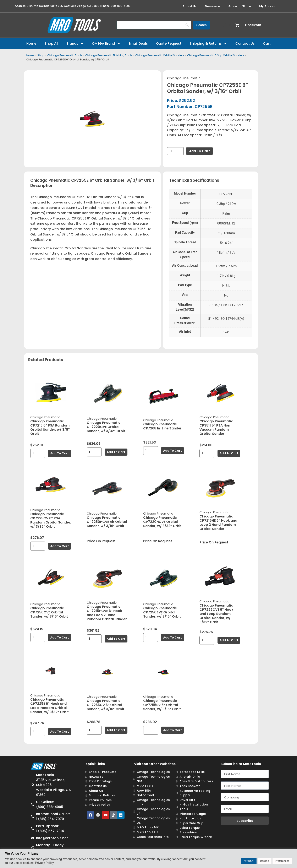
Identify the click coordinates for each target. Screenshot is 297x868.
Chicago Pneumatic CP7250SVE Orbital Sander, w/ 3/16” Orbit (162, 612)
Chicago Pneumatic (184, 78)
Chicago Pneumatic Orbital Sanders (160, 55)
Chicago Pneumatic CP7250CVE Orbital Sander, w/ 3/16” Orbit (49, 612)
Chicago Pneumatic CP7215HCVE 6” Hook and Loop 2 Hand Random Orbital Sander (107, 613)
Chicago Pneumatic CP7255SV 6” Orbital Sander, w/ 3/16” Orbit (162, 705)
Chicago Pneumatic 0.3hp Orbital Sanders (216, 55)
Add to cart (199, 151)
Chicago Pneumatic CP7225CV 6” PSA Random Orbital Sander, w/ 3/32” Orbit (51, 520)
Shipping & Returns (208, 44)
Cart (267, 44)
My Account (269, 6)
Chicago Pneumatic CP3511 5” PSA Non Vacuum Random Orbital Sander (216, 427)
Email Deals (138, 44)
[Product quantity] (175, 151)
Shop (41, 55)
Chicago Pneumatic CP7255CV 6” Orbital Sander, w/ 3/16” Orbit (106, 705)
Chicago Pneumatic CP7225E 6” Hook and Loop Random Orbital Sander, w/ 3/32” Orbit (49, 706)
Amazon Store (240, 6)
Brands (75, 44)
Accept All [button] (249, 861)
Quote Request (169, 44)
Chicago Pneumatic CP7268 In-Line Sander (162, 426)
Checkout (253, 25)
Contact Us (245, 44)
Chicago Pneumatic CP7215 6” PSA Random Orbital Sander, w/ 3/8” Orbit (50, 427)
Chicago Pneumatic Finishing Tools (109, 55)
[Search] (154, 25)
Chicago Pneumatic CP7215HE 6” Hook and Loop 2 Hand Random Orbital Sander (218, 523)
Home (31, 44)
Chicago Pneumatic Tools (65, 55)
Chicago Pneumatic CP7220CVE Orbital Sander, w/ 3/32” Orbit (106, 427)
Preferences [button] (282, 861)
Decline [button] (265, 861)
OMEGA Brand (106, 44)
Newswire (212, 6)
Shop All (51, 44)
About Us (189, 6)
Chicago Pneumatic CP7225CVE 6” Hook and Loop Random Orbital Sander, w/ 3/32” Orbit (216, 614)
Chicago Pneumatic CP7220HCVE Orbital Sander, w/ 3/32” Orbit (162, 522)
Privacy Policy (44, 863)
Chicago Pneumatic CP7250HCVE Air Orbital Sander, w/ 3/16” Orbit (107, 522)
